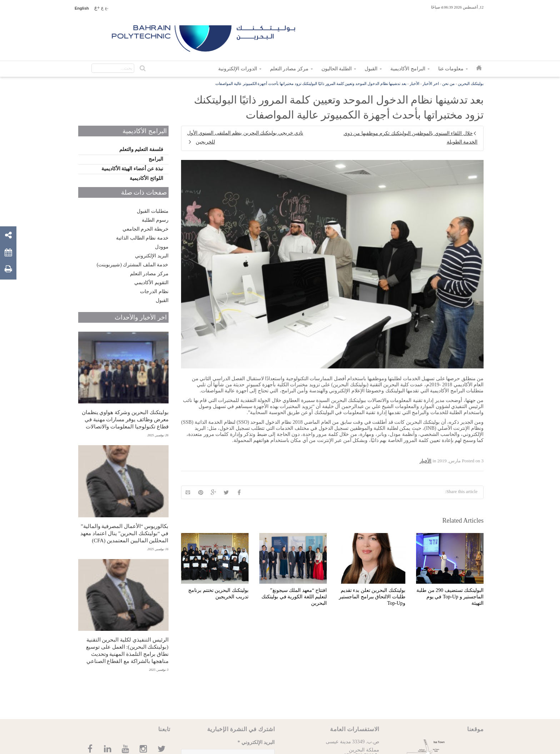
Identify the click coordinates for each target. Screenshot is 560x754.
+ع (97, 8)
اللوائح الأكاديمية (146, 178)
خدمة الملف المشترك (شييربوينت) (133, 265)
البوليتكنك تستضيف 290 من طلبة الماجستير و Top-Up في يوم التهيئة (450, 597)
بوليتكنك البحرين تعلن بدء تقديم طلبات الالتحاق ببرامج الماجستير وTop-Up (372, 597)
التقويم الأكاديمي (151, 283)
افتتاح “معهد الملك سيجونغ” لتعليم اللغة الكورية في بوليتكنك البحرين (294, 597)
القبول (162, 300)
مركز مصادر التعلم (149, 274)
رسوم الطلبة (155, 220)
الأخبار (414, 84)
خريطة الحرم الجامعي (146, 229)
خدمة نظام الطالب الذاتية (142, 238)
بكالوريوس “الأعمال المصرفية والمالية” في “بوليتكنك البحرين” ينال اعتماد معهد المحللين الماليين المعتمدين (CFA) (124, 533)
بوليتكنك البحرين (471, 84)
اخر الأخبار (431, 84)
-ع (107, 8)
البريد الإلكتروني (152, 256)
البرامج (156, 159)
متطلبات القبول (153, 211)
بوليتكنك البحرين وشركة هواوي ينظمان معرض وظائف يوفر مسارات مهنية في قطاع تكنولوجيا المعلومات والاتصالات (125, 419)
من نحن (448, 84)
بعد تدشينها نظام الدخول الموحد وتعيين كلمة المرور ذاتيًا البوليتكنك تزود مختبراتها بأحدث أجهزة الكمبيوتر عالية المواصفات (311, 84)
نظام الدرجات (154, 291)
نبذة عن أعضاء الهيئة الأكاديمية (132, 169)
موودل (162, 247)
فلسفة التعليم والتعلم (141, 149)
